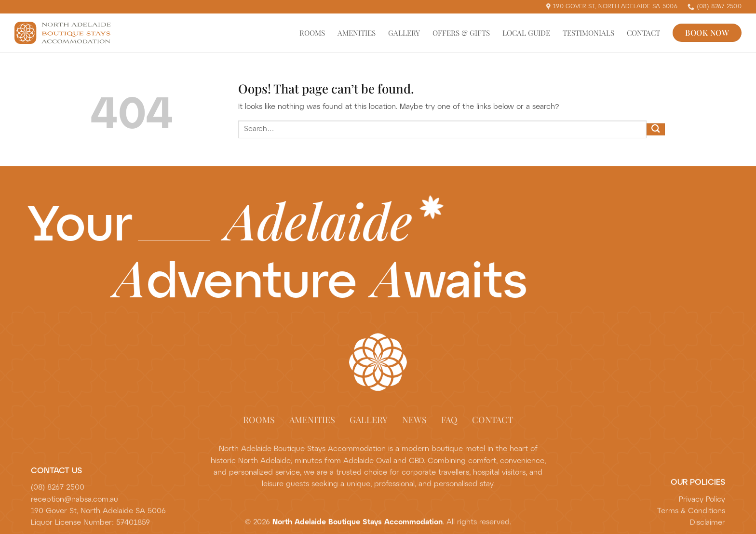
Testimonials (588, 33)
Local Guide (526, 33)
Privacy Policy (702, 504)
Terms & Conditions (691, 516)
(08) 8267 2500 (58, 493)
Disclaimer (708, 528)
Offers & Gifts (461, 33)
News (414, 424)
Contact (643, 33)
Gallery (404, 33)
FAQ (449, 424)
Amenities (357, 33)
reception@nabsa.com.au (74, 504)
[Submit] (656, 130)
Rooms (312, 33)
